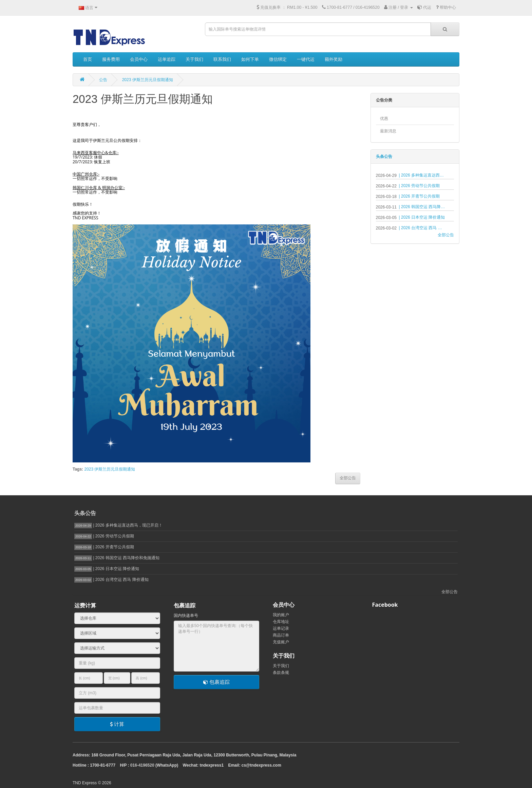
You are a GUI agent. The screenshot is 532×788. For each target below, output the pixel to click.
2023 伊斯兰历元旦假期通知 (148, 80)
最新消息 (388, 131)
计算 (117, 724)
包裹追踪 (216, 682)
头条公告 (384, 157)
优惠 (384, 118)
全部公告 (446, 235)
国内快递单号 (186, 616)
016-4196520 (142, 765)
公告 (103, 80)
